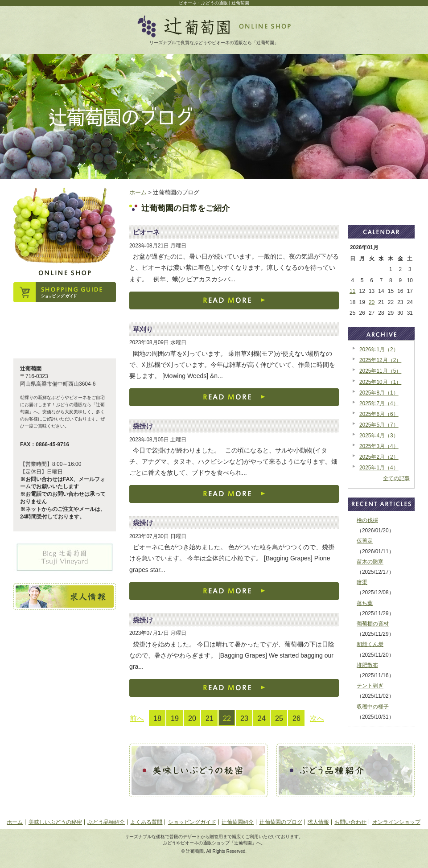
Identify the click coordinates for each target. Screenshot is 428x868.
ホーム (138, 193)
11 (352, 291)
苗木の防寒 (370, 562)
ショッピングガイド (192, 822)
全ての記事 (396, 478)
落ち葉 (365, 603)
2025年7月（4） (379, 403)
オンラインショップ (396, 822)
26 (296, 718)
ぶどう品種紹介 (106, 822)
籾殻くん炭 (370, 644)
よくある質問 (146, 822)
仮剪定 (365, 541)
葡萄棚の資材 (373, 624)
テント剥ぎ (370, 686)
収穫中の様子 (373, 707)
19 (175, 718)
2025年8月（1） (379, 393)
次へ (317, 718)
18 (157, 718)
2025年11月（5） (380, 371)
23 (244, 718)
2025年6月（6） (379, 414)
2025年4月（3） (379, 436)
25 (279, 718)
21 (210, 718)
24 (262, 718)
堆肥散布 (367, 665)
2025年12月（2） (380, 360)
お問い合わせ (350, 822)
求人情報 (318, 822)
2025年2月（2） (379, 457)
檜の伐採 (367, 520)
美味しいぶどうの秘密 (55, 822)
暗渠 (362, 582)
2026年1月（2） (379, 350)
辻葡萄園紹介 (238, 822)
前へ (137, 718)
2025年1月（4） (379, 468)
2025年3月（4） (379, 446)
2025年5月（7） (379, 425)
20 (192, 718)
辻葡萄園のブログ (281, 822)
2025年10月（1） (380, 382)
